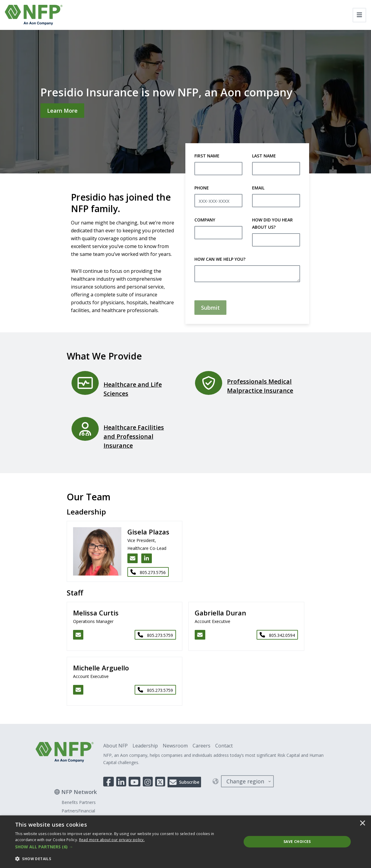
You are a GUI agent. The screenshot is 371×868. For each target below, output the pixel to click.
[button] (125, 847)
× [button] (363, 824)
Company (205, 220)
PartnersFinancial (78, 811)
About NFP (115, 746)
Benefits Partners (79, 802)
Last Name (264, 156)
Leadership (145, 746)
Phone (202, 188)
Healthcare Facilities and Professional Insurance (134, 436)
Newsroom (175, 746)
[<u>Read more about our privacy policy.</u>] (112, 840)
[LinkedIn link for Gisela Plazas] (147, 558)
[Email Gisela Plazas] (133, 558)
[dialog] (185, 842)
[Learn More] (62, 111)
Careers (201, 746)
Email (258, 188)
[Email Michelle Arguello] (78, 690)
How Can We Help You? (220, 259)
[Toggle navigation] (359, 15)
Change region (245, 781)
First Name (207, 156)
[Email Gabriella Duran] (200, 635)
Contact (224, 746)
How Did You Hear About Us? (272, 223)
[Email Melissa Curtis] (78, 635)
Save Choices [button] (297, 842)
